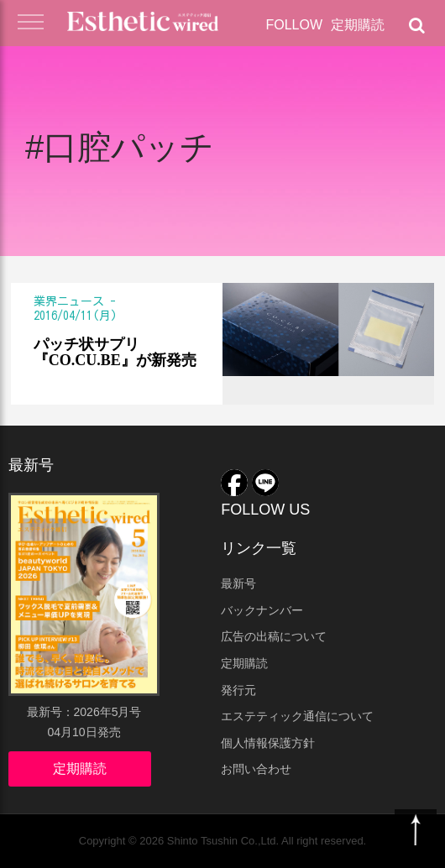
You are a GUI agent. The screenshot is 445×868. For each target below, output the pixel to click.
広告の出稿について (274, 636)
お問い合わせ (256, 769)
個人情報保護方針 (268, 743)
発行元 (238, 690)
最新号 (238, 583)
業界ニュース (69, 301)
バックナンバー (262, 610)
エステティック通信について (297, 716)
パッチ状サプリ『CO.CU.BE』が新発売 (115, 353)
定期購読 (358, 25)
